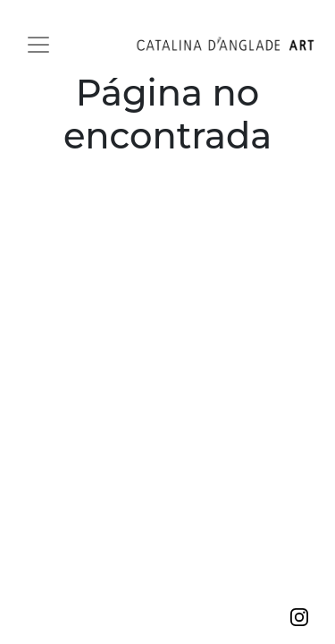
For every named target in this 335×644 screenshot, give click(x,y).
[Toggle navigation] (38, 45)
